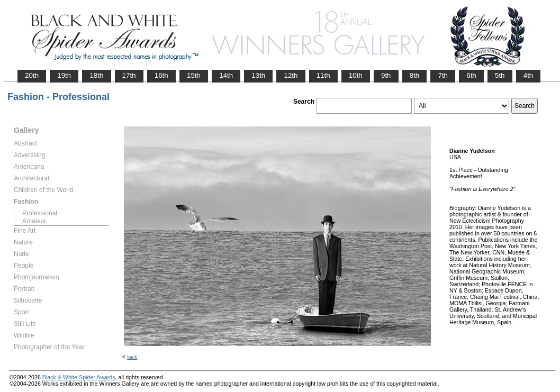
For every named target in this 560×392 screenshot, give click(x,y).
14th (226, 75)
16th (161, 75)
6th (471, 75)
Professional (40, 213)
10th (356, 75)
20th (32, 75)
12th (291, 75)
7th (443, 75)
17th (129, 75)
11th (323, 75)
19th (64, 75)
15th (194, 75)
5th (500, 75)
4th (529, 75)
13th (258, 75)
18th (96, 75)
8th (415, 75)
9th (386, 75)
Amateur (34, 221)
